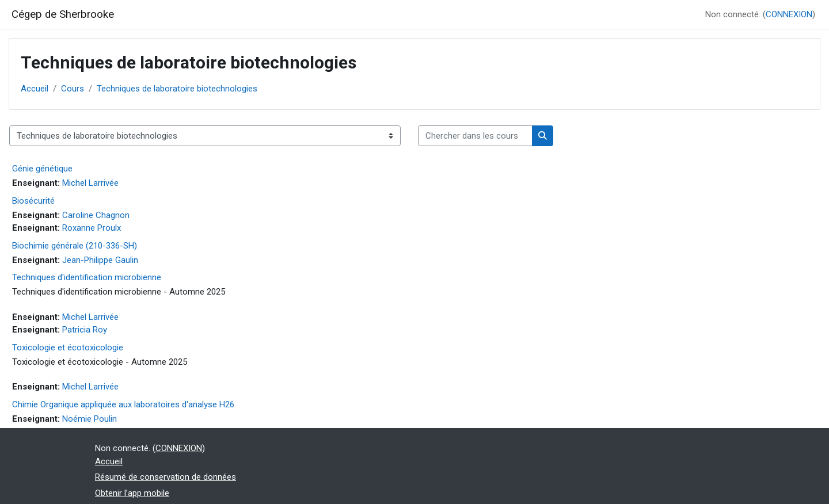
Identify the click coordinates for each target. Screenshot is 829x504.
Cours (73, 89)
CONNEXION (789, 14)
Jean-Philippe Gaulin (100, 260)
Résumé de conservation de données (166, 477)
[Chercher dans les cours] (475, 136)
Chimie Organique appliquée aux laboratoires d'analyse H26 (123, 404)
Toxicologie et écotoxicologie (68, 348)
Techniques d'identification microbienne (87, 277)
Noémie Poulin (90, 419)
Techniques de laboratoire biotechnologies (177, 89)
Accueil (35, 89)
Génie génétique (42, 169)
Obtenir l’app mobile (132, 493)
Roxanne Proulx (92, 228)
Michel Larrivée (90, 183)
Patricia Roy (85, 330)
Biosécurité (33, 201)
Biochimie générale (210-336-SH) (75, 246)
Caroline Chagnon (96, 215)
